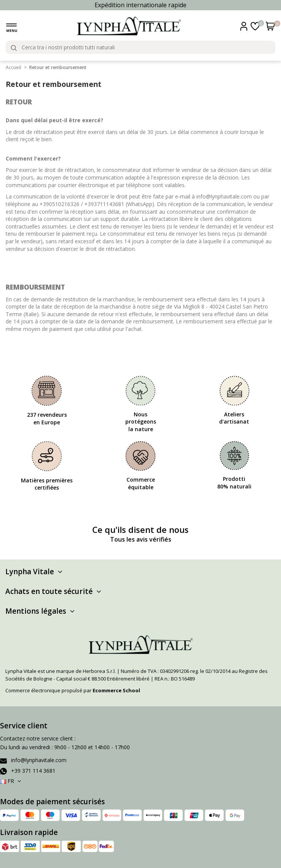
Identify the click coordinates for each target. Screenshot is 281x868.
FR (11, 781)
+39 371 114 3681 (33, 771)
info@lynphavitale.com (39, 760)
